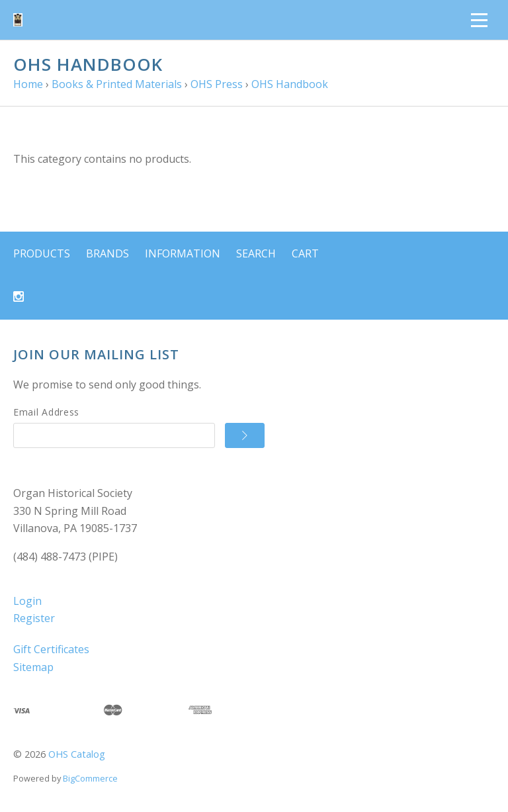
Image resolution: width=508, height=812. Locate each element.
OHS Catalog (77, 754)
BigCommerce (90, 778)
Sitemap (33, 667)
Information (183, 253)
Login (27, 601)
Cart (305, 253)
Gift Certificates (51, 649)
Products (42, 253)
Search (256, 253)
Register (34, 618)
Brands (107, 253)
